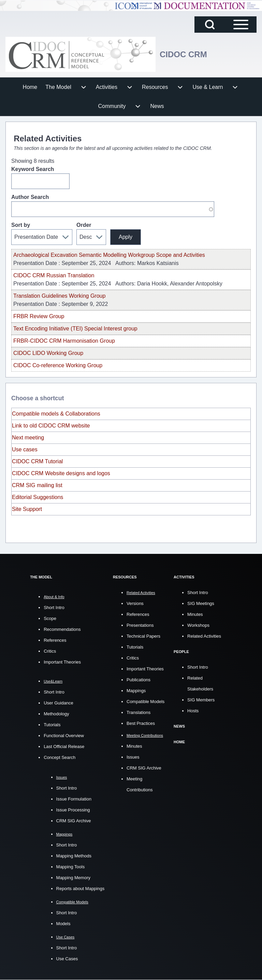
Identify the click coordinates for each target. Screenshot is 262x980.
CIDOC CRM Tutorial (37, 461)
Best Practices (141, 723)
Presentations (140, 625)
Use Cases (67, 959)
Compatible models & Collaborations (56, 414)
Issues (133, 757)
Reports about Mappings (81, 889)
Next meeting (28, 438)
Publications (139, 679)
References (55, 640)
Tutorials (52, 725)
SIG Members (201, 699)
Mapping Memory (73, 878)
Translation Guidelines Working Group (59, 296)
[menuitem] (30, 87)
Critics (50, 651)
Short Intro (54, 608)
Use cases (25, 449)
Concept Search (60, 757)
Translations (139, 712)
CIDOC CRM (183, 54)
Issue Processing (73, 810)
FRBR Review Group (39, 316)
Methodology (56, 714)
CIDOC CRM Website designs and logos (62, 473)
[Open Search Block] (210, 25)
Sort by (21, 225)
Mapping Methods (74, 856)
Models (63, 924)
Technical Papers (143, 636)
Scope (50, 618)
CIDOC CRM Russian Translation (54, 275)
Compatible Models (145, 701)
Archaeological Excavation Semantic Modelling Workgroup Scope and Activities (109, 255)
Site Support (27, 509)
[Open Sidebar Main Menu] (241, 25)
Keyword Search (33, 169)
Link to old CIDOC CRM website (51, 426)
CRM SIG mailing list (37, 485)
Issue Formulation (74, 799)
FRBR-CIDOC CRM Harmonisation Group (64, 341)
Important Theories (62, 662)
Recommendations (62, 629)
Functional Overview (64, 736)
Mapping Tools (71, 867)
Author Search (30, 197)
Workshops (198, 625)
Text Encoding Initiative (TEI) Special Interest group (75, 329)
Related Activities (204, 636)
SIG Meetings (201, 603)
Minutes (134, 746)
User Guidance (59, 703)
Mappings (136, 690)
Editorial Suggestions (38, 497)
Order (84, 225)
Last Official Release (64, 746)
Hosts (193, 710)
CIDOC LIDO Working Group (48, 353)
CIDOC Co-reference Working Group (58, 365)
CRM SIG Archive (74, 821)
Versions (135, 603)
